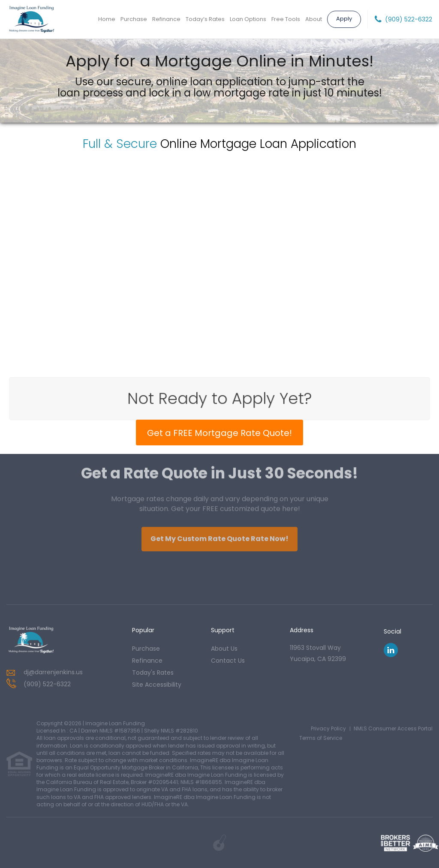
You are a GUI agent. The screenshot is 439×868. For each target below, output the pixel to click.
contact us (228, 661)
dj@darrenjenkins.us (53, 672)
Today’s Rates (205, 19)
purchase (146, 649)
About (314, 19)
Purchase (134, 19)
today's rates (153, 673)
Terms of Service (321, 738)
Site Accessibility (157, 685)
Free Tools (286, 19)
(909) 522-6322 (409, 19)
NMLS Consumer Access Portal (393, 728)
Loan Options (248, 19)
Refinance (166, 19)
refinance (147, 661)
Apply (344, 19)
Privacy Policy (328, 728)
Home (107, 19)
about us (224, 649)
